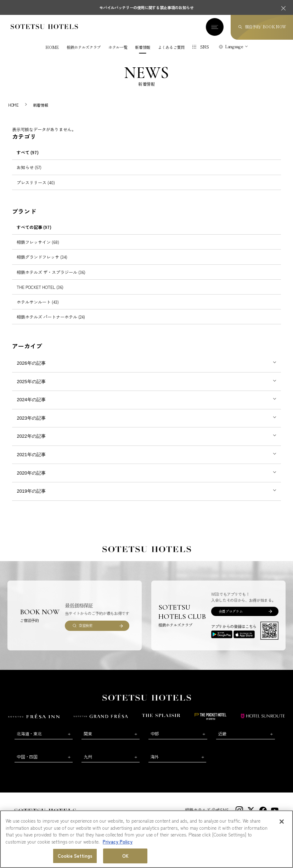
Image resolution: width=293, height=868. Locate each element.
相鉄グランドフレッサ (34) (42, 257)
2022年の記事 (31, 436)
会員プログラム (231, 611)
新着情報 (143, 47)
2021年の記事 (31, 455)
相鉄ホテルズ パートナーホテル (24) (51, 317)
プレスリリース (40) (36, 182)
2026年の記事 (31, 363)
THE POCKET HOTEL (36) (40, 287)
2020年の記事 (31, 473)
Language (234, 46)
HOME (52, 47)
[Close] (282, 822)
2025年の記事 (31, 382)
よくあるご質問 (171, 47)
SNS (205, 47)
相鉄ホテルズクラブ (84, 47)
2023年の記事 (31, 418)
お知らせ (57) (29, 167)
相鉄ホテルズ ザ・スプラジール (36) (51, 272)
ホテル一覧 (118, 47)
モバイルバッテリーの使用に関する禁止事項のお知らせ (146, 7)
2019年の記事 (31, 491)
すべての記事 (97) (34, 227)
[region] (146, 839)
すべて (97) (28, 152)
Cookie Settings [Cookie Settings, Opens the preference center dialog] (75, 856)
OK (125, 856)
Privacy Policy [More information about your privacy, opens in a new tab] (118, 842)
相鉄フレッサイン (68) (38, 242)
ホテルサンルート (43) (38, 302)
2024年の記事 (31, 400)
